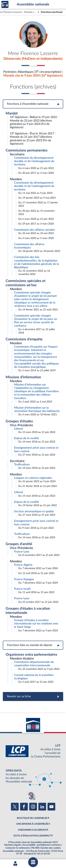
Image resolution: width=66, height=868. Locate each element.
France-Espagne (24, 579)
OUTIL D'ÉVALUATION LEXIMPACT (32, 836)
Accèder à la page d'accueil (5, 4)
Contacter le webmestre (18, 848)
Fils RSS (35, 848)
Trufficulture (22, 465)
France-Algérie (23, 565)
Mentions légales (13, 845)
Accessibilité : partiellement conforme (42, 845)
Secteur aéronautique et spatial (34, 511)
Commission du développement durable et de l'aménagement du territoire (34, 161)
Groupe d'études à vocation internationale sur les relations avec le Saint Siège (36, 624)
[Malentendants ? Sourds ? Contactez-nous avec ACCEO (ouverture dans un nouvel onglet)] (31, 796)
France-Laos (22, 552)
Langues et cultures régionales (33, 478)
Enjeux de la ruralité (27, 438)
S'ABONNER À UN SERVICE (32, 830)
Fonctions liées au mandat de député (33, 645)
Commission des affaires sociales (34, 230)
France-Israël (22, 589)
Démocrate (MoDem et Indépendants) (33, 59)
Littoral (18, 429)
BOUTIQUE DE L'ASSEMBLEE (32, 818)
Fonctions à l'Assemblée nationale (33, 104)
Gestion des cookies (51, 848)
